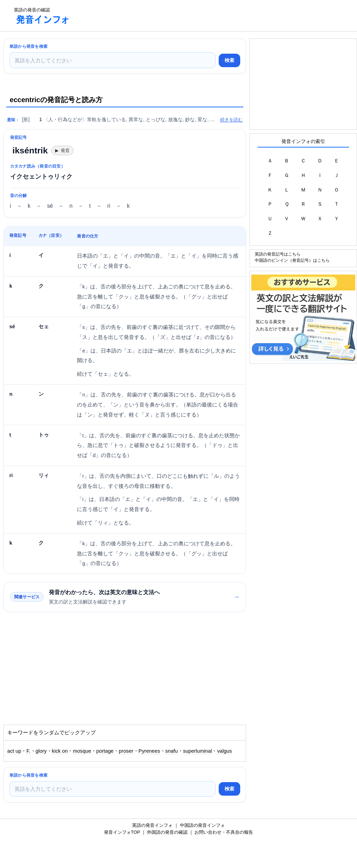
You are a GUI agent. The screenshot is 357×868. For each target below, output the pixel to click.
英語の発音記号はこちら (278, 254)
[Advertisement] (202, 16)
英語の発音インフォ (152, 825)
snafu (172, 751)
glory (41, 751)
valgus (224, 751)
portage (105, 751)
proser (126, 751)
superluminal (198, 751)
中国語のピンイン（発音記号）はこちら (292, 260)
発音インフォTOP (122, 832)
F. (28, 751)
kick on (60, 751)
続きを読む (231, 120)
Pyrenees (149, 751)
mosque (82, 751)
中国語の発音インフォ (202, 825)
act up (14, 751)
